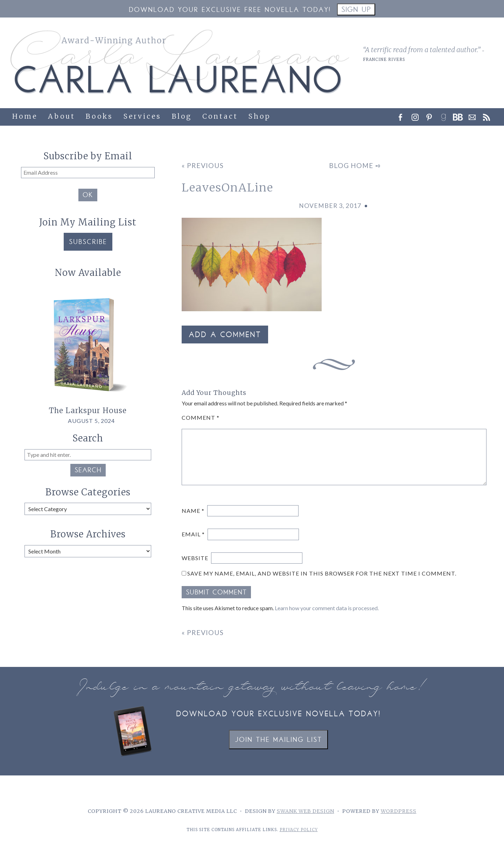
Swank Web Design (306, 811)
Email (193, 534)
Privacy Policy (299, 830)
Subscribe (88, 242)
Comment (201, 417)
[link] (446, 116)
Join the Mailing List (278, 740)
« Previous (203, 165)
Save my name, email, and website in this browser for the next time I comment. (322, 573)
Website (195, 558)
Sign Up (356, 10)
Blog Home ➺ (355, 165)
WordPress (399, 811)
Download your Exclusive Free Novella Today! (230, 10)
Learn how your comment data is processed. (327, 608)
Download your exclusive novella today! (278, 715)
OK (88, 196)
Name (193, 511)
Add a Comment (225, 335)
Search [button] (88, 471)
